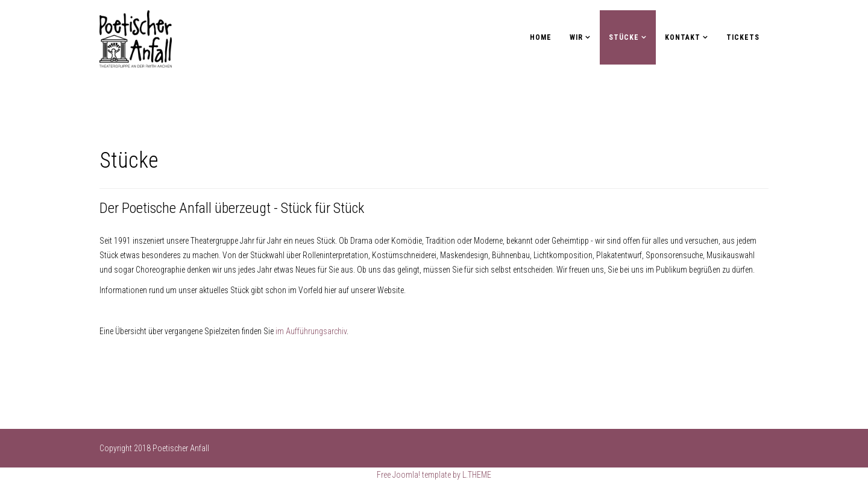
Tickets (743, 37)
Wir (576, 37)
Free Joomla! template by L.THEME (434, 475)
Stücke (624, 37)
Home (541, 37)
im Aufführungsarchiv (311, 331)
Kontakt (683, 37)
